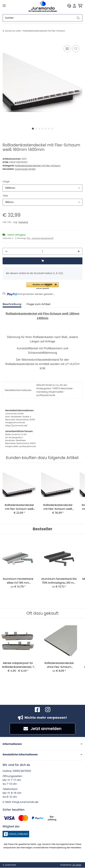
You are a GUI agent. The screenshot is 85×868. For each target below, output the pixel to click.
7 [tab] (52, 129)
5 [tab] (46, 129)
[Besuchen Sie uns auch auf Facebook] (37, 710)
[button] (69, 6)
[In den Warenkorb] (5, 41)
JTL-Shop (77, 865)
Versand (23, 222)
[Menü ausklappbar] (4, 6)
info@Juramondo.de (25, 802)
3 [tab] (39, 129)
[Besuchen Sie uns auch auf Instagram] (48, 710)
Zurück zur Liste (13, 31)
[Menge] (42, 251)
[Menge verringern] (6, 251)
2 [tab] (36, 129)
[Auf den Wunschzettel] (76, 49)
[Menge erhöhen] (79, 251)
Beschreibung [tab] (12, 304)
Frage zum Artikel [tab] (39, 304)
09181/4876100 (22, 771)
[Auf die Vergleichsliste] (67, 49)
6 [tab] (49, 129)
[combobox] (42, 188)
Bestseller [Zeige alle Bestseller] (42, 529)
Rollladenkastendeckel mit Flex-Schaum (38, 166)
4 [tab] (43, 129)
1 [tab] (33, 129)
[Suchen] (38, 18)
